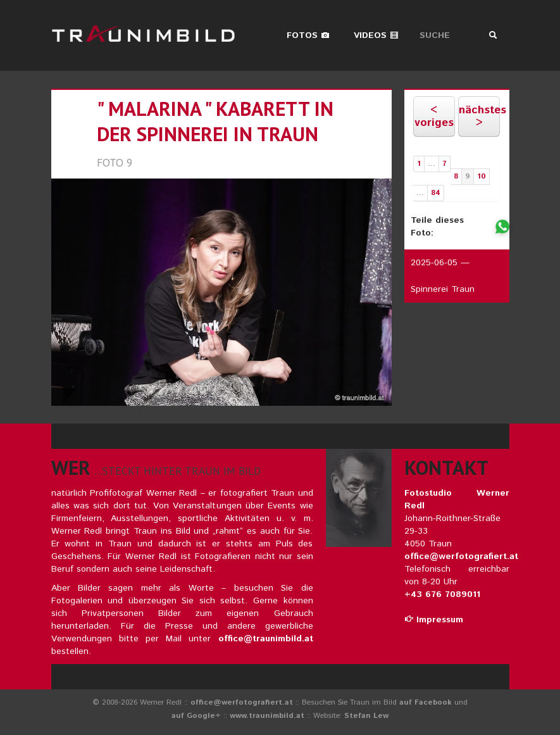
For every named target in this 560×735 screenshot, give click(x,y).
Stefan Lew (366, 716)
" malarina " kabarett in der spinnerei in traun (215, 121)
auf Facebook (426, 702)
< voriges (434, 116)
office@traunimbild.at (266, 639)
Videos (376, 35)
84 (436, 193)
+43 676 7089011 (442, 594)
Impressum (434, 620)
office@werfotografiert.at (461, 556)
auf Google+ (196, 716)
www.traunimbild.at (267, 716)
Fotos (308, 35)
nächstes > (479, 116)
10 (482, 176)
